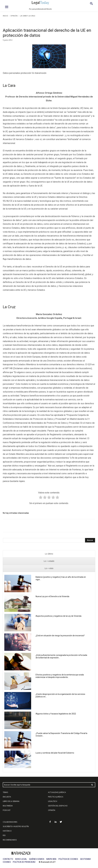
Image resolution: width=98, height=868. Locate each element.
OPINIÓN (52, 810)
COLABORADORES (10, 822)
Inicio (5, 16)
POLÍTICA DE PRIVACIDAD (24, 862)
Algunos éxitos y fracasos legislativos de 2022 (56, 714)
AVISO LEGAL (21, 859)
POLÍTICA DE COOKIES (68, 859)
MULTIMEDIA (8, 806)
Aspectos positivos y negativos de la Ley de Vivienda (59, 616)
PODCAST (7, 810)
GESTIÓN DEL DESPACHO (58, 806)
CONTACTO (8, 859)
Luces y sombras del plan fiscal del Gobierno (55, 753)
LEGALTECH (53, 801)
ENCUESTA (7, 797)
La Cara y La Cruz (28, 16)
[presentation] (49, 554)
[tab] (49, 554)
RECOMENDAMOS (10, 840)
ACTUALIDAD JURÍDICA (57, 792)
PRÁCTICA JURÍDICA (56, 797)
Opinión (14, 16)
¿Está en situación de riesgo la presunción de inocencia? (60, 636)
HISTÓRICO (7, 831)
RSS (4, 835)
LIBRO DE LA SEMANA (11, 801)
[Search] (90, 540)
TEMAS (5, 792)
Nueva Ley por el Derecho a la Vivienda (52, 596)
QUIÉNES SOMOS (37, 859)
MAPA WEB (51, 859)
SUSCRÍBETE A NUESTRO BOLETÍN (16, 826)
